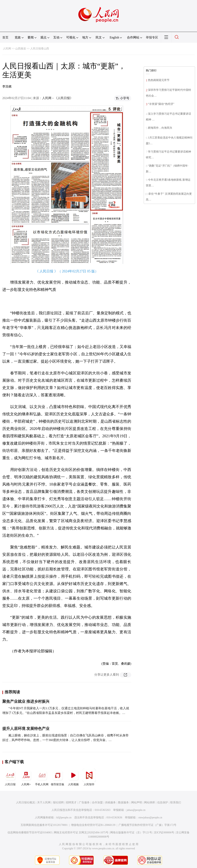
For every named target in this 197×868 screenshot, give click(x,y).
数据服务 (124, 802)
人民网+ (26, 777)
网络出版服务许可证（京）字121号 (131, 833)
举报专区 (152, 37)
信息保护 (163, 802)
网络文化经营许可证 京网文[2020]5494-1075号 (81, 833)
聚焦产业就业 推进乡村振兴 (26, 701)
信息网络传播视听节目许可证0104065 (30, 833)
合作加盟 (97, 802)
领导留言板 (58, 777)
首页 (5, 37)
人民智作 (89, 777)
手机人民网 (42, 777)
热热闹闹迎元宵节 (159, 80)
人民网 (7, 49)
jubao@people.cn (136, 810)
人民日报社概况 (25, 802)
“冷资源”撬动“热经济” (161, 104)
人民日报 (10, 777)
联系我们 (176, 802)
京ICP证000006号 (164, 833)
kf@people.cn (64, 818)
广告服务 (84, 802)
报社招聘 (58, 802)
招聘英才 (71, 802)
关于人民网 (44, 802)
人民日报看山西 (40, 49)
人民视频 (73, 777)
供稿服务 (110, 802)
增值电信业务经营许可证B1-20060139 (93, 825)
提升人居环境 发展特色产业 (26, 729)
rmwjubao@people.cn (150, 818)
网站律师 (149, 802)
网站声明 (137, 802)
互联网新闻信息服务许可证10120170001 (44, 825)
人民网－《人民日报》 (58, 98)
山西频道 (21, 49)
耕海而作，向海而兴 (160, 128)
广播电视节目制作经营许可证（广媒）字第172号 (147, 825)
